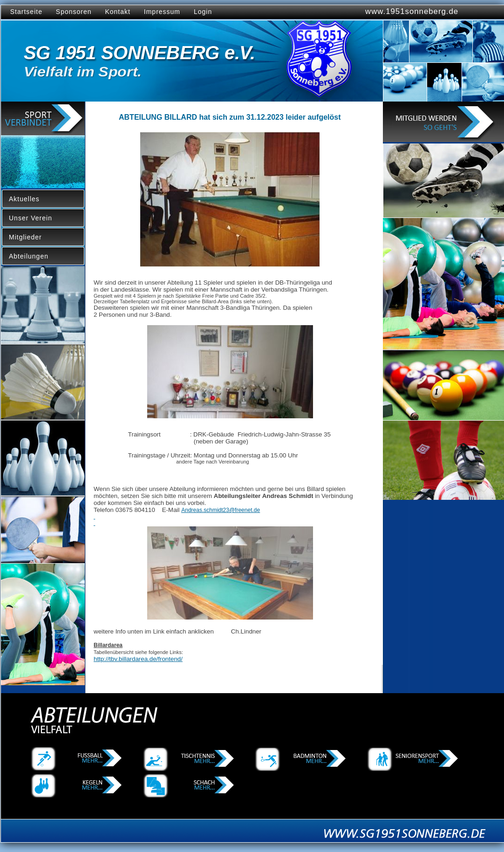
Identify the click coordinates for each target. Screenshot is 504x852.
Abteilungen (29, 256)
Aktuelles (24, 199)
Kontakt (117, 12)
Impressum (162, 12)
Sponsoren (74, 12)
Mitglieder (25, 237)
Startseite (24, 12)
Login (203, 12)
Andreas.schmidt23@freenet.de (221, 510)
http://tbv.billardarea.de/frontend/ (138, 659)
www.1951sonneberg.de (412, 11)
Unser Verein (31, 218)
